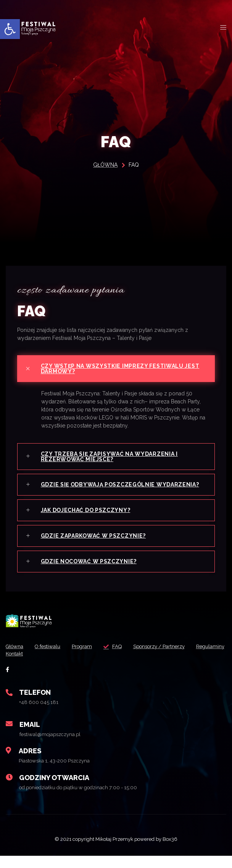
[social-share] (7, 669)
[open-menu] (223, 28)
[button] (10, 29)
